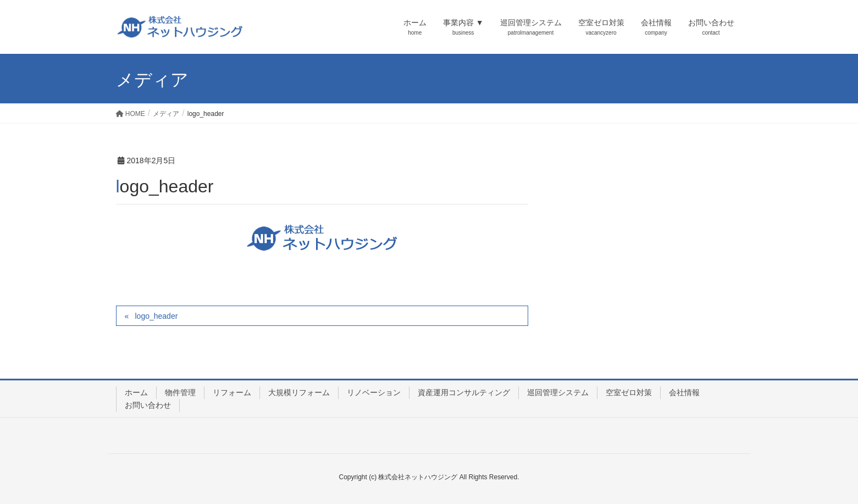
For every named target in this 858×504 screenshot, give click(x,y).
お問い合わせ (148, 405)
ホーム (136, 392)
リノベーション (374, 392)
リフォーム (232, 392)
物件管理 (180, 392)
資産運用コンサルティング (464, 392)
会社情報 (684, 392)
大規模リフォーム (299, 392)
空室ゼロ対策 (629, 392)
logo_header (156, 316)
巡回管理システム (558, 392)
